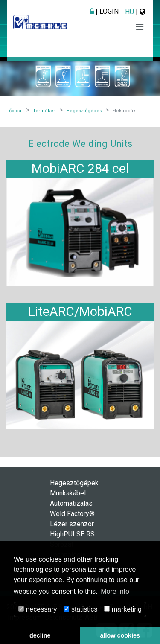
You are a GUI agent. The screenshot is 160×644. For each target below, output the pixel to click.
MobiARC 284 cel (80, 168)
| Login (104, 11)
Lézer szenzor (72, 524)
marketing (123, 609)
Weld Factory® (72, 514)
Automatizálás (71, 503)
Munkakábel (68, 493)
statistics (80, 609)
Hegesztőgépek (74, 483)
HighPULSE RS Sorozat (72, 539)
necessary (38, 609)
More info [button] (115, 591)
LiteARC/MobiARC (80, 311)
